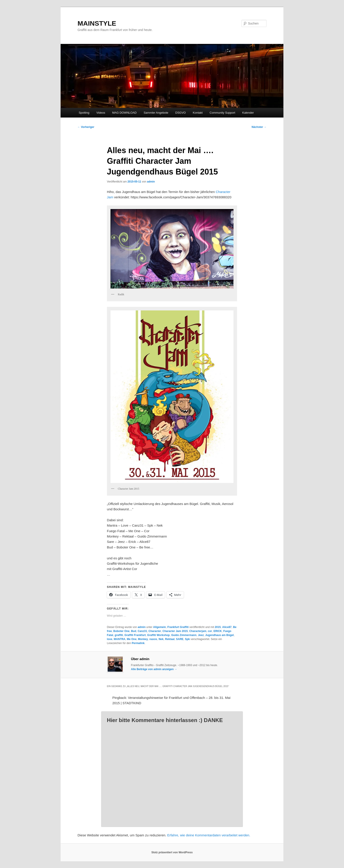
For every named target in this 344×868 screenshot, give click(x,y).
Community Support (222, 113)
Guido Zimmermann (184, 635)
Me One (132, 639)
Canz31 (142, 631)
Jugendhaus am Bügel (219, 635)
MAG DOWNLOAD (124, 113)
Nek (161, 639)
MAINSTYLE (97, 23)
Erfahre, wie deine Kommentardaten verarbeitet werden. (209, 835)
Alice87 (227, 627)
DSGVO (181, 113)
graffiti (119, 635)
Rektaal (170, 639)
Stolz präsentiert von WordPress (172, 852)
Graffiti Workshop (159, 635)
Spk (187, 639)
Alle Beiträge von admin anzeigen (154, 669)
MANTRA (120, 639)
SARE (180, 639)
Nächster (259, 127)
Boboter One (122, 631)
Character (155, 631)
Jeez (201, 635)
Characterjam (198, 631)
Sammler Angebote (156, 113)
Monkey (143, 639)
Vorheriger (86, 127)
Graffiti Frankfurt (135, 635)
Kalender (248, 113)
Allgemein (159, 627)
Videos (101, 113)
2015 (218, 627)
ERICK (218, 631)
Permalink (138, 643)
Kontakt (198, 113)
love (110, 639)
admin (151, 182)
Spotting (84, 113)
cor (210, 631)
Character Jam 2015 (175, 631)
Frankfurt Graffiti (178, 627)
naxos (153, 639)
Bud (134, 631)
